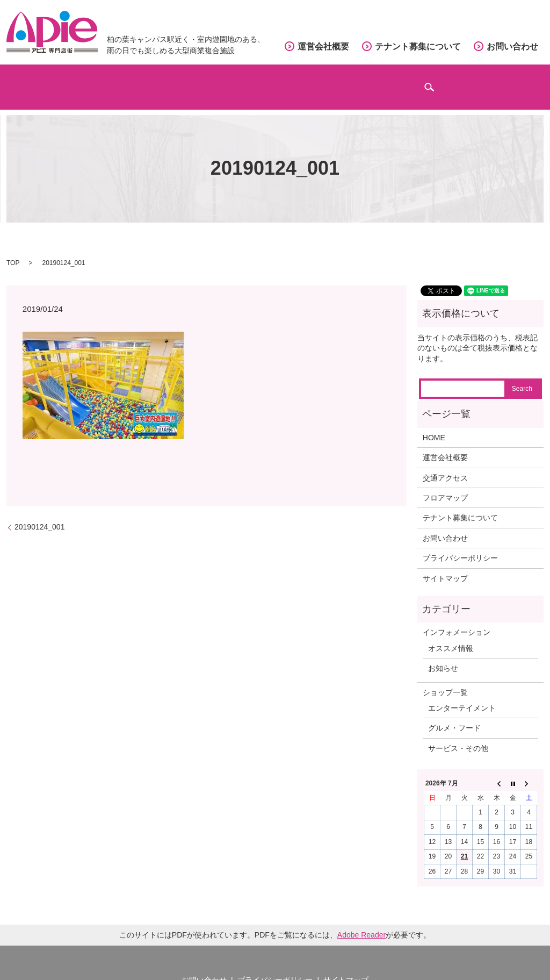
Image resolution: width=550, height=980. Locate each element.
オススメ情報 (451, 634)
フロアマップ (241, 81)
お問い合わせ (512, 47)
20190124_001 (39, 513)
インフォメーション (450, 81)
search (532, 86)
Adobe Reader (361, 921)
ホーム (48, 81)
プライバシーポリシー (460, 545)
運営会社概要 (323, 47)
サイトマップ (445, 564)
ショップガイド (137, 81)
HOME (434, 424)
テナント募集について (418, 47)
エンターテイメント (462, 694)
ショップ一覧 (445, 678)
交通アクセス (339, 81)
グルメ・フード (454, 714)
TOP (13, 249)
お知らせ (443, 655)
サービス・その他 (458, 734)
